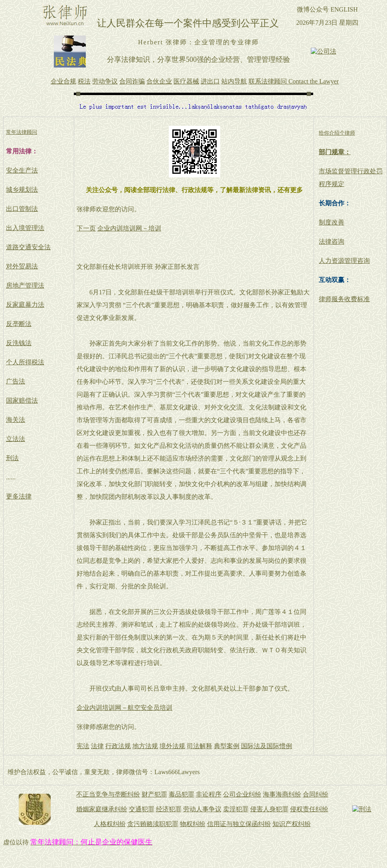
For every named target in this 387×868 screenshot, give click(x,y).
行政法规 (118, 746)
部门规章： (335, 152)
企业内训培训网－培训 (129, 228)
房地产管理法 (25, 285)
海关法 (16, 420)
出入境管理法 (25, 228)
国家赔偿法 (22, 400)
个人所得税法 (25, 362)
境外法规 (172, 746)
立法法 (16, 439)
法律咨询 (332, 241)
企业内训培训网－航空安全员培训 (124, 708)
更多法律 (19, 496)
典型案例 (227, 746)
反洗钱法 (19, 343)
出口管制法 (22, 209)
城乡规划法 (22, 190)
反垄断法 (19, 324)
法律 (97, 746)
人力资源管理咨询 (344, 261)
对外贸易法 (22, 266)
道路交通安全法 (28, 247)
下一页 (86, 228)
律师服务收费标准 (344, 299)
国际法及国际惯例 (267, 746)
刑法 (12, 458)
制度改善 (332, 222)
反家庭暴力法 (25, 305)
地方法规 (145, 746)
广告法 (16, 381)
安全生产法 (22, 170)
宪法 (83, 746)
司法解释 (199, 746)
